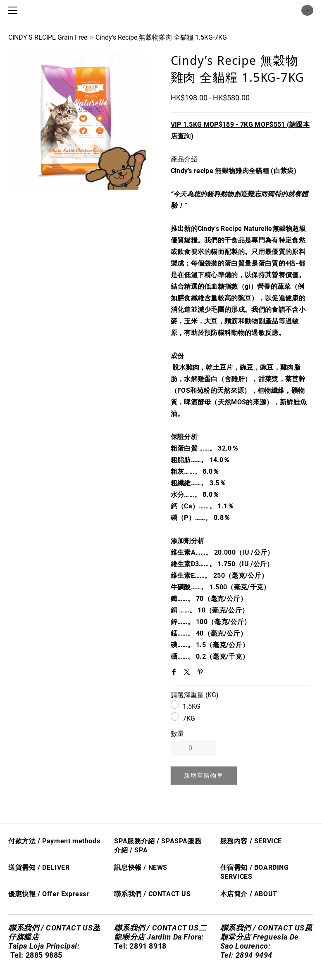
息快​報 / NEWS (144, 867)
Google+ (215, 674)
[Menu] (14, 10)
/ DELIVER (52, 867)
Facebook (176, 674)
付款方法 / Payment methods (54, 841)
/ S (134, 850)
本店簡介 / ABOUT (249, 894)
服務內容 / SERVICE (251, 841)
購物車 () (307, 10)
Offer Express (64, 894)
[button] (204, 776)
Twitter (188, 674)
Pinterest (202, 674)
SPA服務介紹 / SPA (144, 841)
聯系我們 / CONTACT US (152, 894)
